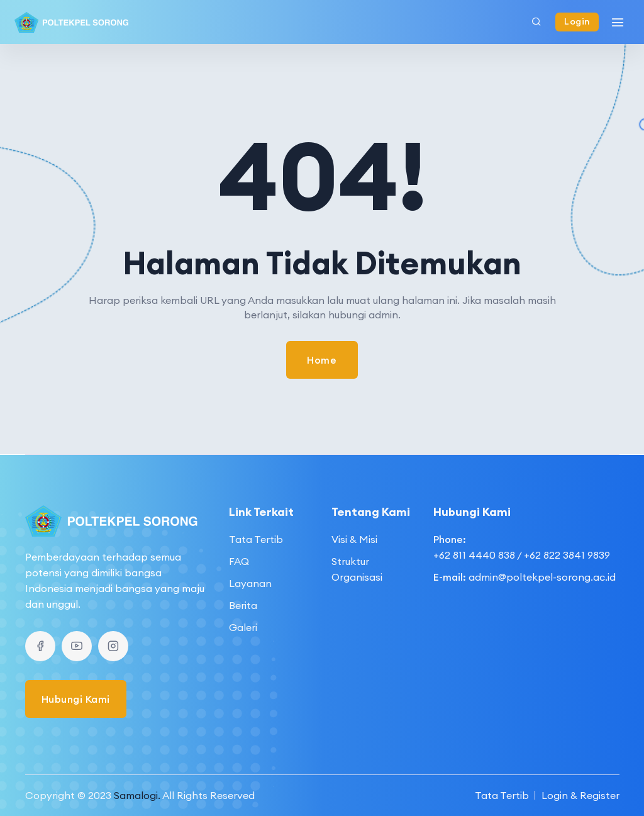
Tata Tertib (256, 539)
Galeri (243, 627)
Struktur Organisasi (357, 569)
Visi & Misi (354, 539)
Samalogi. (137, 795)
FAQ (239, 561)
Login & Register (580, 795)
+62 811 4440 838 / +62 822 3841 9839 (522, 555)
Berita (243, 605)
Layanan (250, 583)
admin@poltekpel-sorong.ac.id (542, 577)
